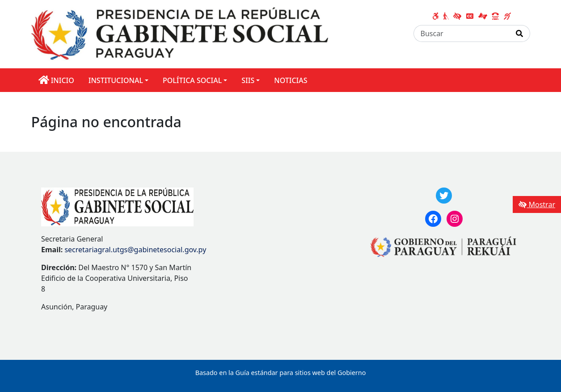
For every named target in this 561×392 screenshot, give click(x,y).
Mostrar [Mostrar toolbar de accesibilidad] (537, 204)
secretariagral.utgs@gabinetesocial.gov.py (135, 250)
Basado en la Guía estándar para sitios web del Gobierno (281, 373)
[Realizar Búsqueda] (520, 33)
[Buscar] (462, 33)
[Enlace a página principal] (180, 33)
